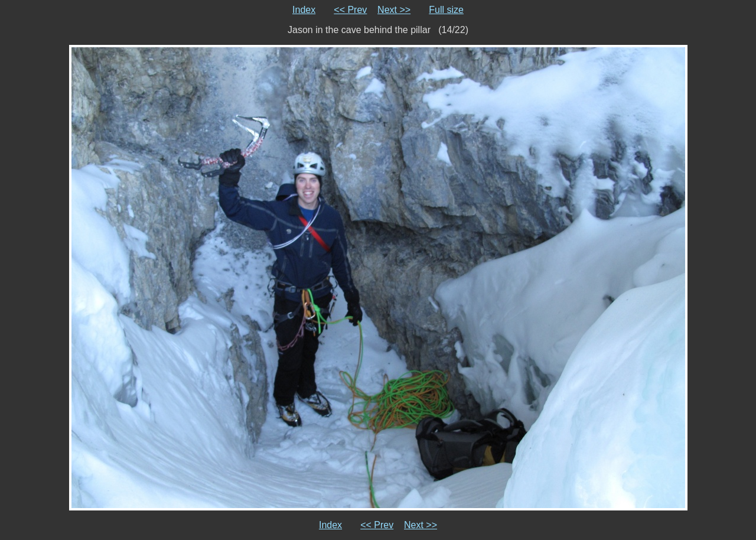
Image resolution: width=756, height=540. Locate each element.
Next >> (394, 10)
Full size (446, 10)
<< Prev (350, 10)
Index (304, 10)
